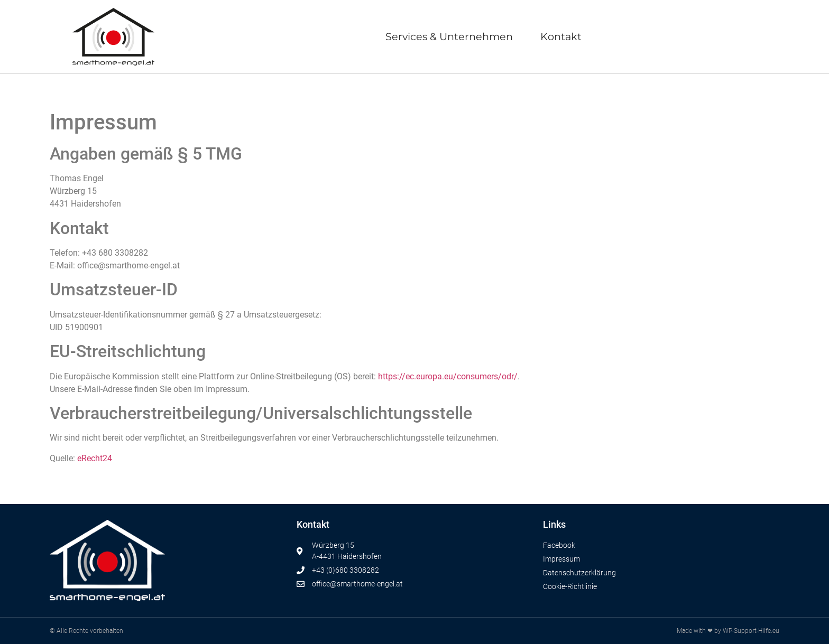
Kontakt (561, 36)
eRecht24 (95, 458)
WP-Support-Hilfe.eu (751, 631)
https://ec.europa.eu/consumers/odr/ (448, 376)
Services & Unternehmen (449, 36)
